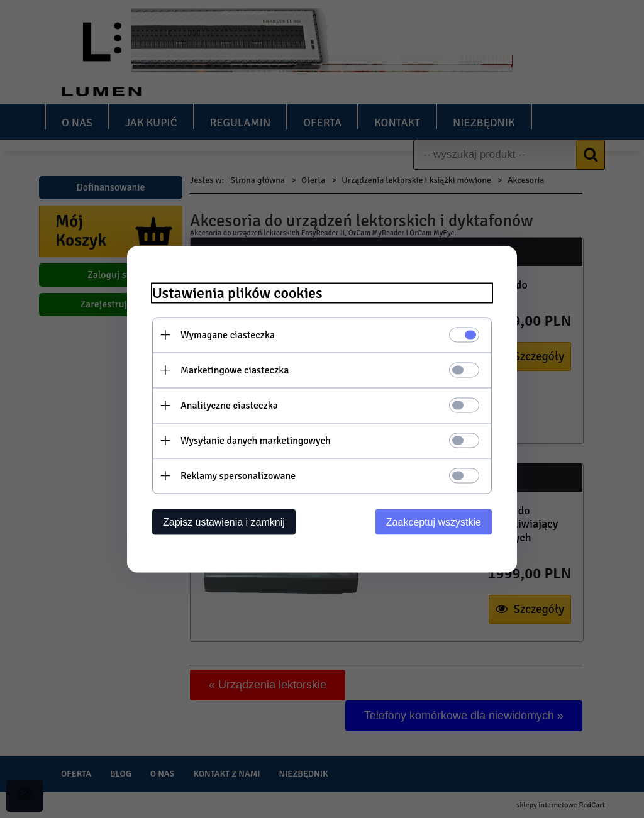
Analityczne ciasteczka (229, 405)
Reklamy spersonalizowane (238, 475)
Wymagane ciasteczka (228, 334)
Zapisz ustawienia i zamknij (224, 522)
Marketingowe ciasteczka (235, 370)
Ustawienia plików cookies (237, 293)
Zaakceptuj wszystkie (434, 522)
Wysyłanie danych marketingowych (256, 440)
